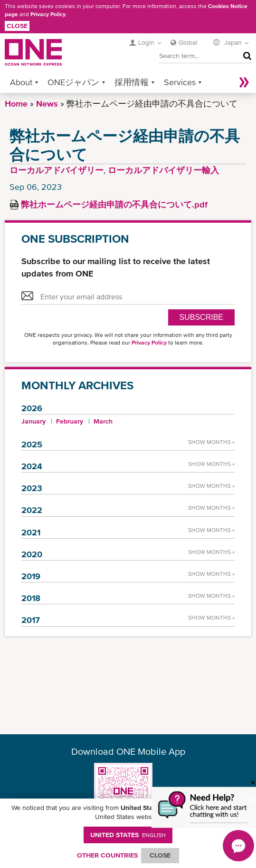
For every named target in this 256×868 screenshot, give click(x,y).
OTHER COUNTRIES (107, 855)
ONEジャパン (73, 82)
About (21, 82)
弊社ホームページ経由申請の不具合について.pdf (114, 204)
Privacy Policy (48, 14)
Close (17, 26)
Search (245, 56)
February (70, 421)
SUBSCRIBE (201, 317)
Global (188, 42)
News (47, 104)
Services (180, 82)
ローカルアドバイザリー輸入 (163, 170)
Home (16, 104)
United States (128, 835)
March (103, 421)
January (33, 421)
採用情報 (132, 82)
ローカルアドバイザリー (57, 170)
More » (244, 82)
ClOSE (160, 855)
